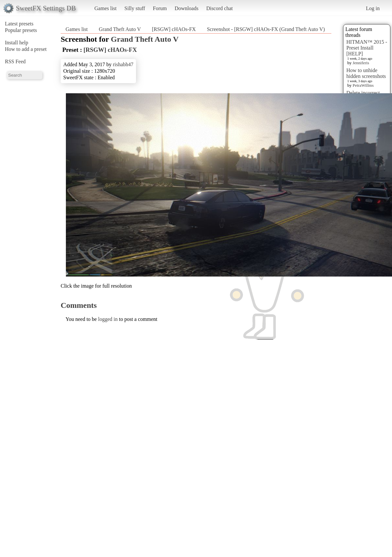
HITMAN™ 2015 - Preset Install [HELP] (367, 48)
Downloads (186, 8)
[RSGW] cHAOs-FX (174, 29)
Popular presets (21, 30)
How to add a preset (26, 49)
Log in (373, 8)
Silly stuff (135, 8)
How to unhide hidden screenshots (366, 73)
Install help (17, 43)
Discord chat (219, 8)
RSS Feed (15, 61)
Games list (106, 8)
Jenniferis (361, 63)
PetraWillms (363, 85)
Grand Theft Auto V (120, 29)
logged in (108, 319)
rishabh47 (123, 64)
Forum (160, 8)
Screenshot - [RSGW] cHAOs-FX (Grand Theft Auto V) (266, 29)
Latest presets (19, 24)
